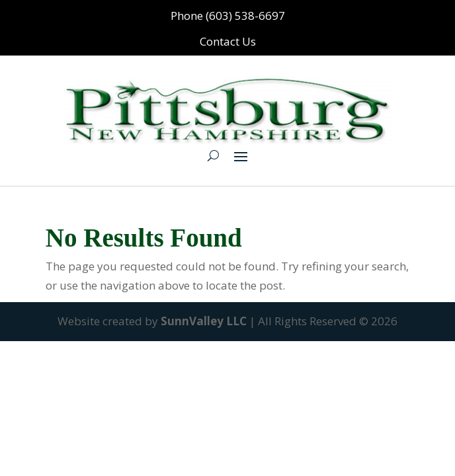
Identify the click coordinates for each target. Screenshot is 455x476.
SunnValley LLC (204, 321)
